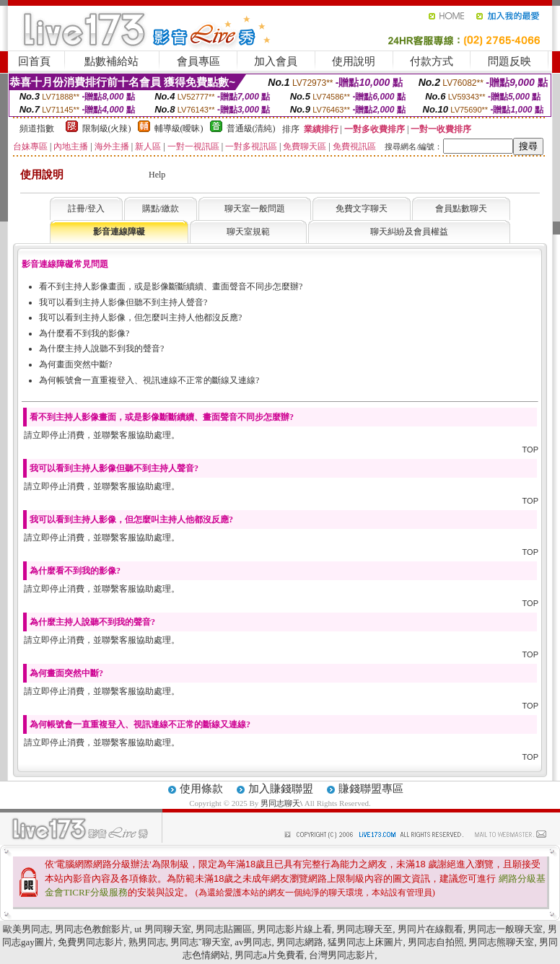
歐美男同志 (26, 929)
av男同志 (253, 942)
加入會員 (276, 61)
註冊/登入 (86, 209)
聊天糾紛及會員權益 (409, 232)
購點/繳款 (161, 209)
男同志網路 (300, 942)
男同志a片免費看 (270, 955)
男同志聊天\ (283, 803)
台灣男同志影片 (342, 955)
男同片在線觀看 (430, 929)
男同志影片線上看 (294, 929)
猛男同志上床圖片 (365, 942)
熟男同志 (147, 942)
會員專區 (198, 61)
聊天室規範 (248, 232)
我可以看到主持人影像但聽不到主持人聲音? (123, 302)
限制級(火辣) (107, 128)
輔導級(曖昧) (179, 128)
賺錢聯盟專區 (371, 789)
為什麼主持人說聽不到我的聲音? (101, 349)
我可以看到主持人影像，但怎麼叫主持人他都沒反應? (140, 317)
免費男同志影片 (91, 942)
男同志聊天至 (364, 929)
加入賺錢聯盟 (281, 789)
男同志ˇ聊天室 (200, 942)
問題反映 (509, 61)
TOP (530, 450)
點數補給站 (111, 61)
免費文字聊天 (362, 209)
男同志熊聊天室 (501, 942)
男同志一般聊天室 (505, 929)
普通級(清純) (251, 128)
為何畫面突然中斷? (75, 364)
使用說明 (354, 61)
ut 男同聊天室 (162, 929)
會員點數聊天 (461, 209)
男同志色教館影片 (92, 929)
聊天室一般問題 (255, 209)
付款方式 (432, 61)
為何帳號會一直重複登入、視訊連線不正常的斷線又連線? (149, 380)
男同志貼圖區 (224, 929)
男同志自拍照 (436, 942)
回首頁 (34, 61)
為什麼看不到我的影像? (84, 333)
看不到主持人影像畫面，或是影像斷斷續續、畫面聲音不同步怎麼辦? (171, 286)
